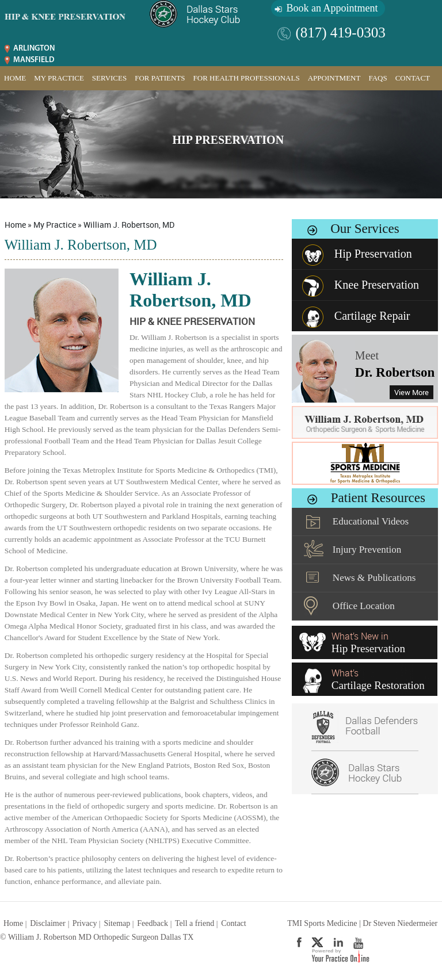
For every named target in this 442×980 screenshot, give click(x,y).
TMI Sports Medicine (322, 923)
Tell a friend (195, 923)
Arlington (34, 49)
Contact (413, 78)
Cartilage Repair (372, 316)
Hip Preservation (228, 140)
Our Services (365, 229)
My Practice (59, 78)
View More (411, 392)
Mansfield (34, 60)
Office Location (364, 606)
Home (15, 78)
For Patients (160, 78)
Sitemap (117, 923)
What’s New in (368, 642)
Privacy (85, 923)
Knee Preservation (377, 285)
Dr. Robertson (395, 372)
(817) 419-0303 (340, 32)
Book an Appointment (332, 8)
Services (109, 78)
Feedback (153, 923)
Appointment (334, 78)
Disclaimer (47, 923)
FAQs (378, 78)
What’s (378, 679)
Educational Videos (371, 521)
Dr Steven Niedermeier (400, 923)
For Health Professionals (247, 78)
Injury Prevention (367, 550)
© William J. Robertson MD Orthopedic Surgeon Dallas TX (97, 937)
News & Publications (374, 578)
